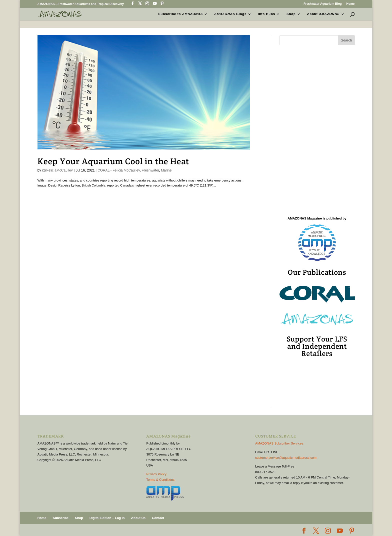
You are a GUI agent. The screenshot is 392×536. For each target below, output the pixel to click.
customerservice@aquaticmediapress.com (286, 458)
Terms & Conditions (160, 480)
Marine (166, 170)
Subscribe (61, 518)
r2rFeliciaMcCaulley (57, 170)
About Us (138, 518)
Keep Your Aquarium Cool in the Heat (113, 161)
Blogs (230, 14)
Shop (291, 14)
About (323, 14)
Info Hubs (267, 14)
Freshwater (150, 170)
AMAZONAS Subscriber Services (279, 443)
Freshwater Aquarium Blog (323, 4)
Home (350, 4)
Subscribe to (180, 14)
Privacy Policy (156, 474)
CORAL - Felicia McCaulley (119, 170)
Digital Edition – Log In (107, 518)
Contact (158, 518)
